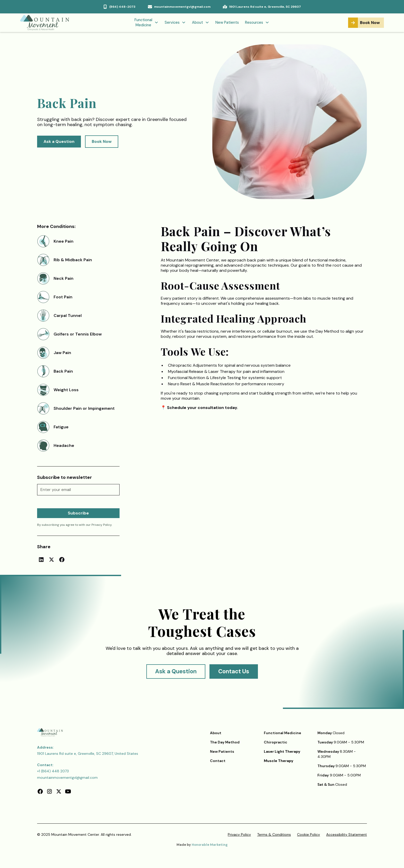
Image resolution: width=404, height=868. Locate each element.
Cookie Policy (309, 834)
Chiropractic (276, 742)
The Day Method (225, 742)
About (216, 733)
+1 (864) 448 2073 (53, 771)
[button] (146, 23)
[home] (50, 23)
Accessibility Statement (347, 834)
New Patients (227, 22)
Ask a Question (59, 141)
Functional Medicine (283, 733)
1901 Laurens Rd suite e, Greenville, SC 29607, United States (88, 754)
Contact (218, 761)
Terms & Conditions (274, 834)
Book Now (102, 141)
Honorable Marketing (210, 845)
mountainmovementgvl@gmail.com (67, 777)
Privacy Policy (239, 834)
